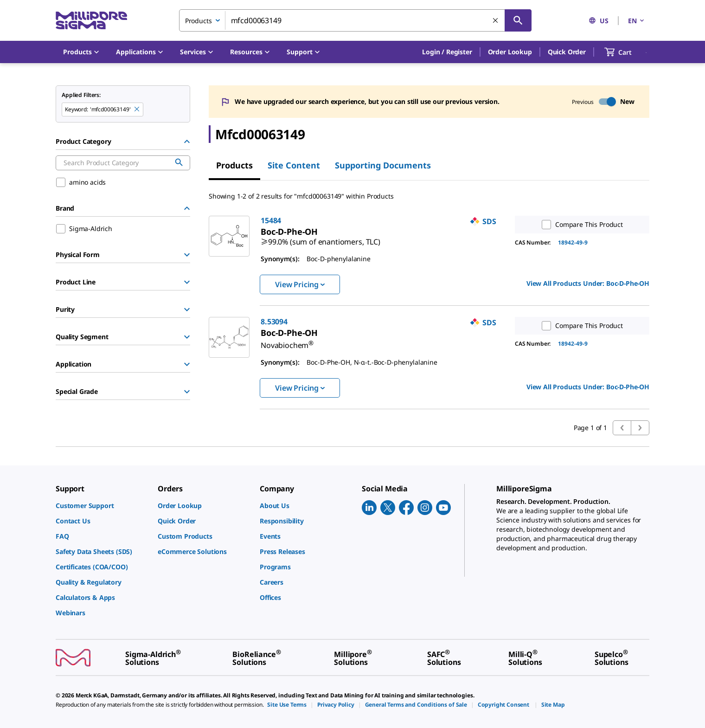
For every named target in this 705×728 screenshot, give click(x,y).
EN (637, 21)
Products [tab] (234, 165)
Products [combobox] (199, 21)
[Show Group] (187, 255)
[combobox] (355, 20)
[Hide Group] (187, 142)
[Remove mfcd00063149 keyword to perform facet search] (137, 110)
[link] (320, 238)
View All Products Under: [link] (588, 283)
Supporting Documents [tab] (383, 165)
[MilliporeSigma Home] (91, 21)
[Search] (518, 20)
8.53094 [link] (274, 322)
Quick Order (567, 52)
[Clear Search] (496, 21)
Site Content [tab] (294, 165)
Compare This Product (580, 225)
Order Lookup (510, 52)
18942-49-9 (573, 242)
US (599, 21)
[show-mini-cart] (626, 52)
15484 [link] (271, 220)
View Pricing (300, 284)
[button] (447, 52)
